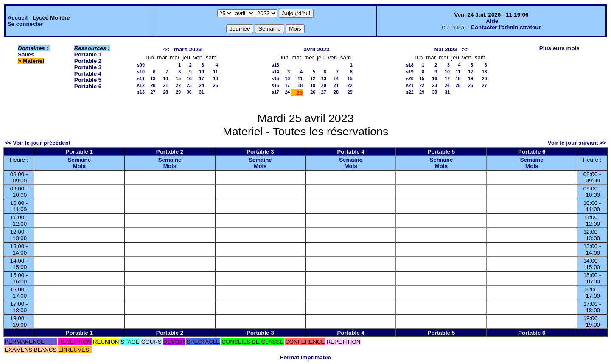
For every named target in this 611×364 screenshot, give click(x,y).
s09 (141, 65)
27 (153, 92)
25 (216, 85)
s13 (141, 92)
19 (313, 85)
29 (178, 92)
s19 (410, 72)
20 (153, 85)
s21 (410, 85)
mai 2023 (446, 49)
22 (178, 85)
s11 (141, 78)
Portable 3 (88, 67)
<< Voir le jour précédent (38, 143)
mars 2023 (188, 49)
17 (202, 78)
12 (313, 78)
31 (202, 92)
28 (165, 92)
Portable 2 (88, 61)
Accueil (18, 18)
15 (178, 78)
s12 (141, 85)
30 (189, 92)
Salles (26, 55)
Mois (79, 166)
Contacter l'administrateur (506, 27)
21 (165, 85)
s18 (410, 65)
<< (166, 49)
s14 (275, 72)
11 (216, 72)
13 (153, 78)
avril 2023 (317, 49)
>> (465, 49)
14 (165, 78)
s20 (410, 78)
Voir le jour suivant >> (577, 143)
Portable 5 (88, 80)
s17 (275, 92)
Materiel (34, 61)
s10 (141, 72)
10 (202, 72)
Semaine (79, 160)
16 (189, 78)
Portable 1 (88, 55)
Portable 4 (88, 74)
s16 (275, 85)
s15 (275, 78)
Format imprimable (305, 357)
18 (216, 78)
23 (189, 85)
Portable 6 (88, 86)
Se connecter (25, 24)
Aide (492, 21)
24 (202, 85)
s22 (410, 92)
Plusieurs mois (559, 48)
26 (313, 92)
